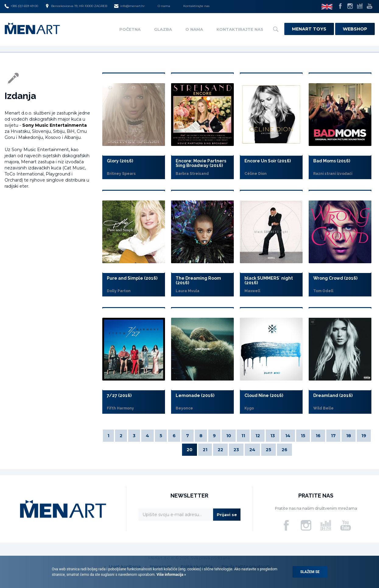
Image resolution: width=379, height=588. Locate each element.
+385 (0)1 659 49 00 (21, 6)
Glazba (163, 29)
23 (236, 450)
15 (303, 436)
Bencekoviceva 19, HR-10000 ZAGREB (76, 6)
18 (349, 436)
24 (252, 450)
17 (333, 436)
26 (284, 450)
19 (364, 436)
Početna (130, 29)
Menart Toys (309, 29)
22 (220, 450)
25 (268, 450)
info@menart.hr (129, 6)
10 (229, 436)
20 (189, 450)
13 (273, 436)
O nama (164, 6)
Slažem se (310, 572)
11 (243, 436)
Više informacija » (171, 575)
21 (205, 450)
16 (318, 436)
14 (288, 436)
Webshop (355, 29)
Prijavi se (227, 515)
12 (258, 436)
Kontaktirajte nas (196, 6)
